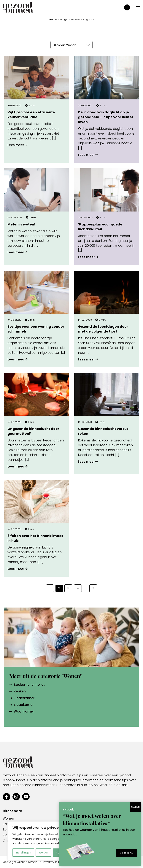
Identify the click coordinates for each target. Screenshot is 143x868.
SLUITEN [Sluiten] (135, 807)
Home (53, 19)
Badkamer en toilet (27, 685)
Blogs (64, 19)
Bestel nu (127, 853)
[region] (48, 841)
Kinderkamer (22, 698)
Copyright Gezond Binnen (20, 862)
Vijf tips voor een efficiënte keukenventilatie (31, 115)
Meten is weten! (21, 224)
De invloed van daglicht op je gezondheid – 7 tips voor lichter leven (106, 117)
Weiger (43, 853)
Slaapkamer (21, 705)
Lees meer (18, 145)
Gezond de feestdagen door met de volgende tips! (103, 329)
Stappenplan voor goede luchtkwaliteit (100, 227)
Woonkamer (22, 711)
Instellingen (23, 853)
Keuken (18, 691)
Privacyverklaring (55, 862)
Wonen (75, 19)
